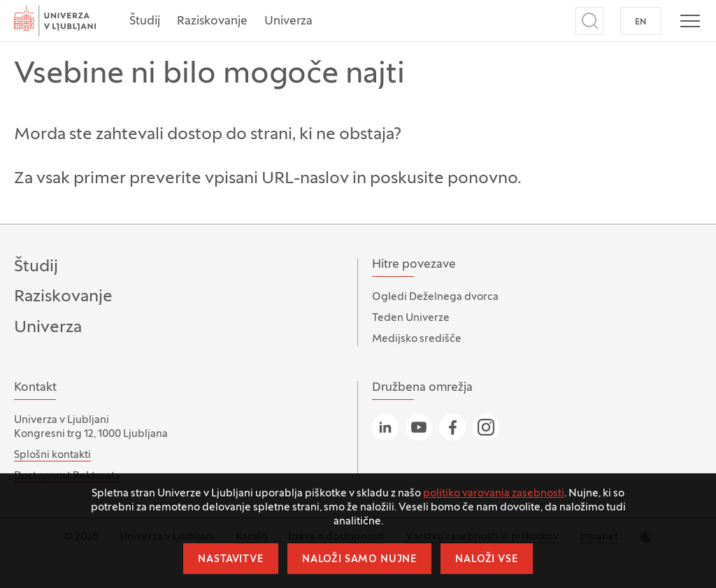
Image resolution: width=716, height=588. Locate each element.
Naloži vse (486, 560)
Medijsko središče (417, 339)
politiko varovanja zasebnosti (494, 494)
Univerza (288, 22)
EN (641, 22)
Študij (145, 22)
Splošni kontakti (52, 455)
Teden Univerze (411, 318)
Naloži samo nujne (359, 560)
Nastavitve (230, 560)
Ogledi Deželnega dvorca (435, 297)
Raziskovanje (212, 22)
